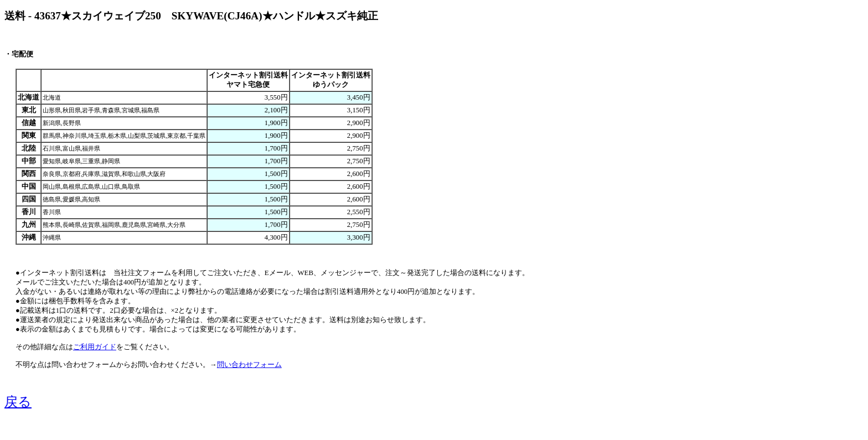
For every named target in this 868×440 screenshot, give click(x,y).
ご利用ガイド (95, 347)
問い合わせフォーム (249, 365)
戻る (18, 402)
